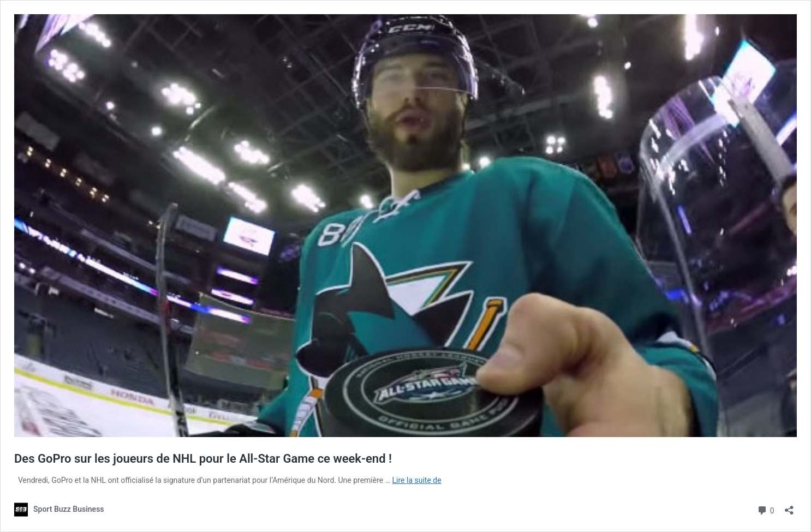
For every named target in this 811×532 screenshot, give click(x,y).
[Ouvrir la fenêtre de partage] (789, 507)
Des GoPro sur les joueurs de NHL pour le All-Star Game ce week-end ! (203, 459)
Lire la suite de (417, 480)
